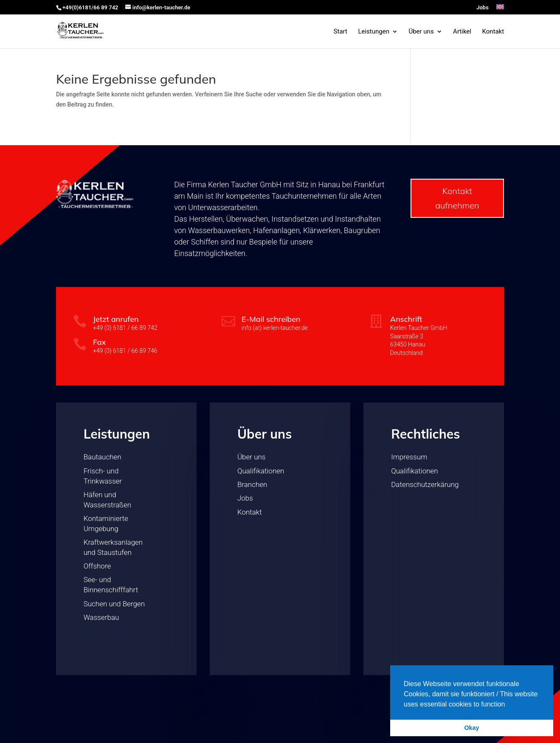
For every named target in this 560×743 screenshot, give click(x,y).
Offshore (97, 566)
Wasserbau (101, 617)
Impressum (409, 457)
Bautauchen (103, 457)
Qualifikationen (261, 471)
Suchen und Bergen (114, 604)
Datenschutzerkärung (425, 484)
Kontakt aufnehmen (457, 198)
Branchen (252, 484)
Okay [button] (471, 728)
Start (341, 32)
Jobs (483, 8)
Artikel (462, 32)
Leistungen (374, 32)
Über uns (421, 32)
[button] (508, 705)
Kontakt (493, 32)
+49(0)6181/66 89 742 (90, 7)
